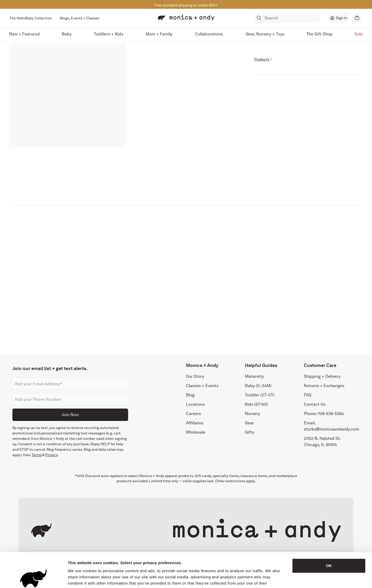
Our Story (195, 376)
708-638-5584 (331, 414)
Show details (271, 578)
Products (262, 59)
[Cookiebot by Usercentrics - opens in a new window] (33, 578)
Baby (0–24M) (258, 386)
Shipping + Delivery (322, 376)
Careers (193, 414)
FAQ (308, 395)
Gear (249, 423)
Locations (195, 404)
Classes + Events (202, 386)
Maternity (254, 376)
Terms (37, 455)
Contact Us (315, 404)
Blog (190, 395)
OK (329, 533)
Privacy (51, 455)
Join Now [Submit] (70, 415)
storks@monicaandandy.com (331, 429)
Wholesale (196, 432)
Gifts (250, 432)
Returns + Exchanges (324, 386)
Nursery (252, 414)
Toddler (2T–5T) (260, 395)
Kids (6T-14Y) (257, 404)
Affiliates (195, 423)
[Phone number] (70, 399)
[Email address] (70, 384)
